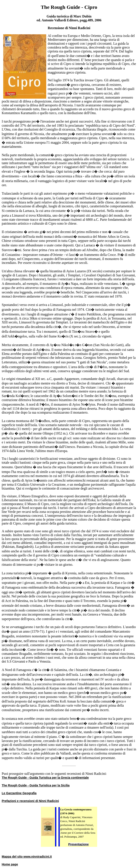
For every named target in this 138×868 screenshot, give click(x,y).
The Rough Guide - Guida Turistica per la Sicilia (36, 785)
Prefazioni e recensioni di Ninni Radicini (30, 801)
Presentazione (79, 844)
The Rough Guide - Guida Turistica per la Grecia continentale (45, 778)
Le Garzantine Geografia (19, 793)
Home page (10, 864)
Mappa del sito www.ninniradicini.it (27, 857)
